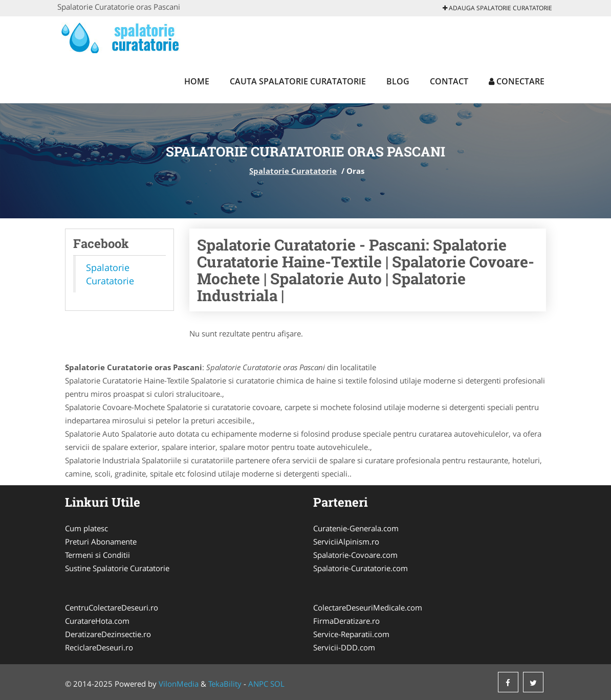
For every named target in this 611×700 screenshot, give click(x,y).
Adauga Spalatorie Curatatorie (497, 8)
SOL (277, 684)
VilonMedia (179, 684)
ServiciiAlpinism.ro (346, 541)
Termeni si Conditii (97, 555)
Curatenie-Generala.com (356, 528)
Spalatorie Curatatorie (293, 171)
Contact (449, 81)
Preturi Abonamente (101, 541)
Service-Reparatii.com (351, 634)
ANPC (258, 684)
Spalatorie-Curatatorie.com (361, 568)
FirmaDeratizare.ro (346, 621)
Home (197, 81)
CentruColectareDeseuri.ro (112, 607)
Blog (398, 81)
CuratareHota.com (97, 621)
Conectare (517, 81)
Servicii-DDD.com (344, 647)
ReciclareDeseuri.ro (99, 647)
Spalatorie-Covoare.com (355, 555)
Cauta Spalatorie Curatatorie (298, 81)
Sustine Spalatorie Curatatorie (117, 568)
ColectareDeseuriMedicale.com (368, 607)
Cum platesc (86, 528)
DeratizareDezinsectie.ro (108, 634)
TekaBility (225, 684)
